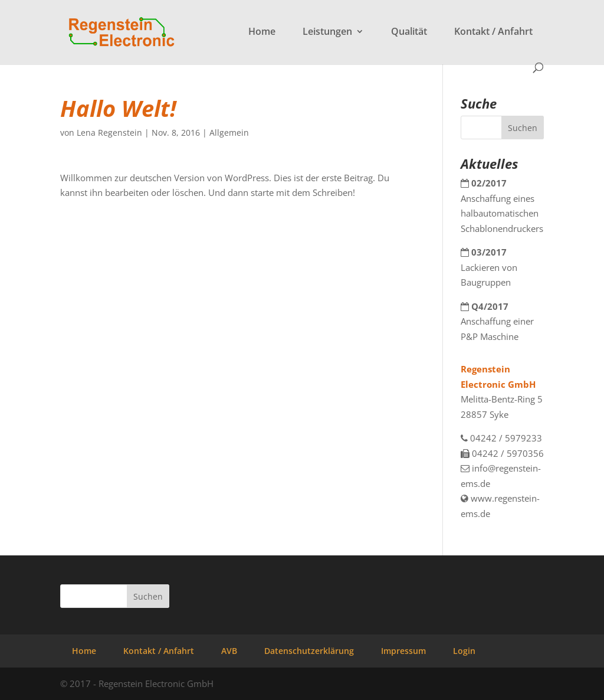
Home (262, 32)
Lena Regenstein (109, 133)
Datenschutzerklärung (309, 651)
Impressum (403, 651)
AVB (229, 651)
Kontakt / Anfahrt (493, 32)
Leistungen (327, 32)
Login (464, 651)
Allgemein (229, 133)
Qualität (409, 32)
